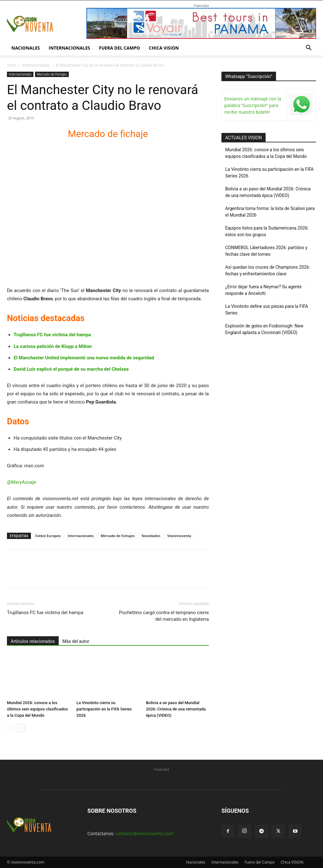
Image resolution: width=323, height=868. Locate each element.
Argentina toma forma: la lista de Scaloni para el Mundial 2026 (270, 212)
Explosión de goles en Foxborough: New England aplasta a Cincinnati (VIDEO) (264, 329)
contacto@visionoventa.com (144, 833)
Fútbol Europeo (48, 536)
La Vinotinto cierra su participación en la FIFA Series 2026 (104, 709)
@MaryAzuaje (21, 482)
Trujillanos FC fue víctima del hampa (52, 335)
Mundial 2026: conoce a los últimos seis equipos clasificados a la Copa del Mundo (37, 709)
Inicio (12, 65)
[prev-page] (11, 728)
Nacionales (26, 48)
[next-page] (21, 728)
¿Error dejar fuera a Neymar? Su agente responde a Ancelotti (263, 290)
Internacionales (69, 48)
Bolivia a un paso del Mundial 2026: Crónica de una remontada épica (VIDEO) (176, 709)
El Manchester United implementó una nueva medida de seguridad (84, 358)
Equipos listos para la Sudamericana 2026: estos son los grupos (267, 231)
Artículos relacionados (33, 641)
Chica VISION (164, 48)
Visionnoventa (179, 536)
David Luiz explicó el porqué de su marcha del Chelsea (71, 369)
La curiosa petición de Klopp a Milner (53, 346)
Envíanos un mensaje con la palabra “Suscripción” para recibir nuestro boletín (253, 105)
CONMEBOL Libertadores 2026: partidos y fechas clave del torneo (266, 251)
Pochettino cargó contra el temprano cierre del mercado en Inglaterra (164, 616)
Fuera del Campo (120, 48)
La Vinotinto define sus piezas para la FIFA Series (267, 310)
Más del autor (76, 641)
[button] (308, 48)
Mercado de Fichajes (52, 74)
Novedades (151, 536)
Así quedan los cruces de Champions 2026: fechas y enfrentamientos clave (268, 270)
